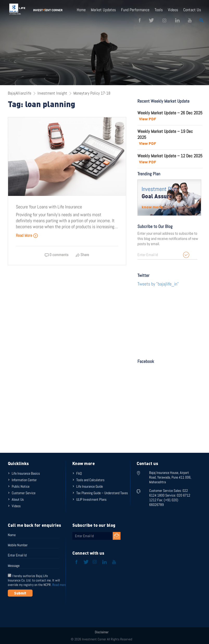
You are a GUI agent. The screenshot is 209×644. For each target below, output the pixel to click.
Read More (27, 235)
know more (152, 207)
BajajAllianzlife (20, 93)
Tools (159, 10)
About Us (18, 499)
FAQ (79, 473)
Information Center (24, 480)
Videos (173, 10)
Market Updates (103, 10)
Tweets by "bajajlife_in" (158, 284)
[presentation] (47, 609)
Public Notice (21, 486)
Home (81, 10)
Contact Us (192, 10)
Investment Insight (52, 93)
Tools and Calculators (90, 480)
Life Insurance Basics (26, 473)
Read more (59, 585)
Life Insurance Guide (90, 486)
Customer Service (24, 493)
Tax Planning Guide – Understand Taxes (102, 493)
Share (82, 255)
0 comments (57, 255)
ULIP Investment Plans (91, 499)
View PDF (148, 119)
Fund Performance (135, 10)
